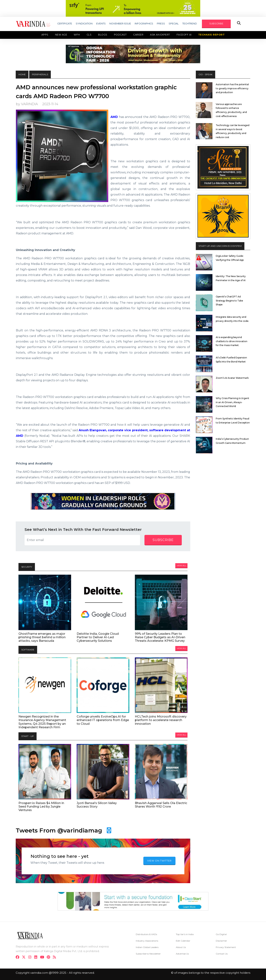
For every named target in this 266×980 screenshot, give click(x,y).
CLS (89, 35)
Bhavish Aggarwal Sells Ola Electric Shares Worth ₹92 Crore (161, 805)
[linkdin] (37, 958)
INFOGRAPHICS (144, 24)
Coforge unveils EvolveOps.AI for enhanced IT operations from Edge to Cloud (103, 720)
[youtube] (43, 958)
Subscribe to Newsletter (148, 954)
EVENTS (101, 24)
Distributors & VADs (146, 934)
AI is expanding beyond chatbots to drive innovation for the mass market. (232, 341)
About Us (181, 947)
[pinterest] (50, 958)
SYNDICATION (84, 24)
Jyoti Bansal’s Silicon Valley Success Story (97, 805)
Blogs (103, 35)
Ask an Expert (160, 35)
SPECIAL (174, 24)
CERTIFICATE (65, 24)
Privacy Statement (226, 947)
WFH (77, 35)
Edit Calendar (183, 941)
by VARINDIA (27, 104)
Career (138, 35)
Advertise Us (182, 954)
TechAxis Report (212, 35)
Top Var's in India (185, 934)
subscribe (163, 540)
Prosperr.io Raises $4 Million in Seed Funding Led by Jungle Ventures (41, 807)
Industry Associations (147, 941)
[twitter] (25, 958)
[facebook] (19, 958)
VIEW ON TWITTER (159, 861)
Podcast (120, 35)
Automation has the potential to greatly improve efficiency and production (232, 88)
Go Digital (221, 934)
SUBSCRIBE (216, 24)
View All (181, 566)
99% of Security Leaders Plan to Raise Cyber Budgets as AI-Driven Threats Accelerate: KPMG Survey (160, 637)
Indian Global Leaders (147, 947)
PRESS (161, 24)
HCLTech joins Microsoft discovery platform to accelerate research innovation (161, 720)
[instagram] (31, 958)
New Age (61, 35)
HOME (22, 74)
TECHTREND (190, 24)
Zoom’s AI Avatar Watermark (232, 378)
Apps (45, 35)
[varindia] (56, 958)
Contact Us (222, 954)
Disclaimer (221, 941)
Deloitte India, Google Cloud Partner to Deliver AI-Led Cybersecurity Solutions (98, 637)
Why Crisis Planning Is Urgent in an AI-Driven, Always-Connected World (232, 402)
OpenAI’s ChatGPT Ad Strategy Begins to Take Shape (229, 301)
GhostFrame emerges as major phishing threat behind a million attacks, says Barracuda (42, 637)
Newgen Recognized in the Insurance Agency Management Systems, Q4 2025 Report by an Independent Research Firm (42, 722)
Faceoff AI (184, 35)
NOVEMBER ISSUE (120, 24)
